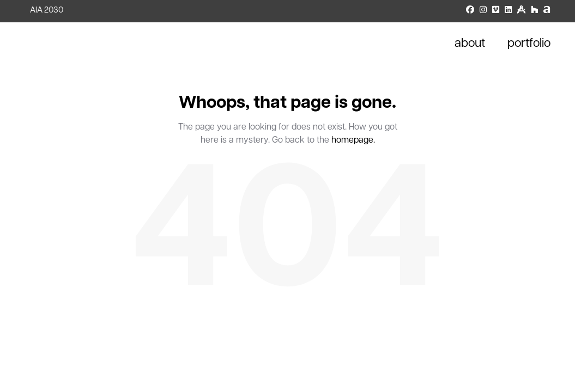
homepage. (353, 140)
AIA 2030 (47, 11)
